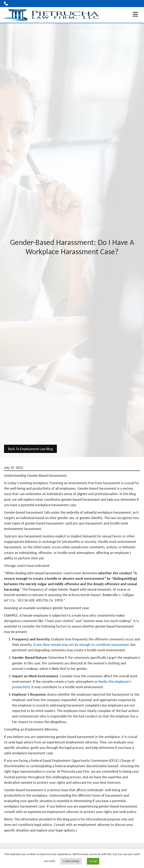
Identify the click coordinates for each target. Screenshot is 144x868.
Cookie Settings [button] (71, 861)
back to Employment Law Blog (30, 449)
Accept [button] (93, 861)
